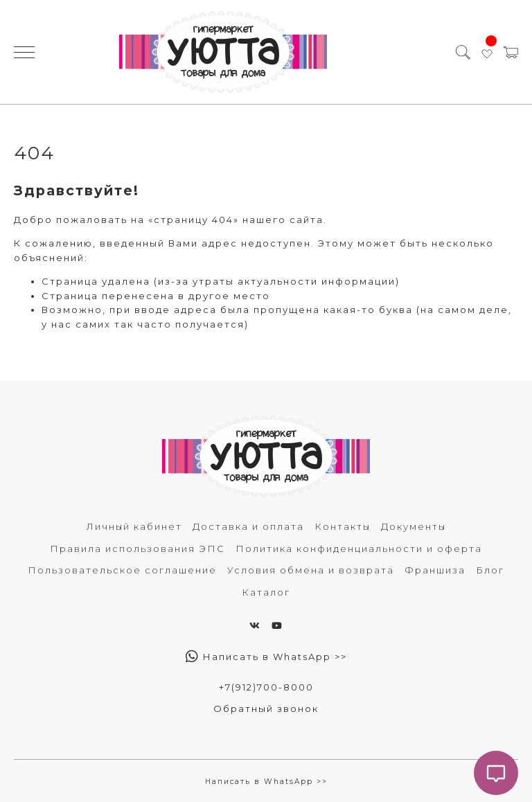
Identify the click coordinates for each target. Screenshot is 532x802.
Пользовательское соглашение (122, 570)
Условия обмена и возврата (311, 570)
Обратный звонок (266, 709)
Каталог (266, 592)
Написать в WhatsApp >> (266, 657)
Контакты (343, 526)
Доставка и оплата (248, 526)
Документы (414, 526)
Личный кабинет (134, 526)
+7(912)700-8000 (266, 687)
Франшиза (435, 570)
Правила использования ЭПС (138, 549)
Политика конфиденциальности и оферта (359, 549)
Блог (490, 570)
